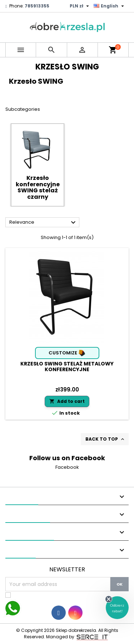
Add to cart (67, 401)
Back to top (105, 439)
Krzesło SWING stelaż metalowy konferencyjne (67, 367)
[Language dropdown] (110, 6)
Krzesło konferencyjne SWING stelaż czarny (38, 187)
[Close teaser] (109, 599)
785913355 (37, 6)
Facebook (67, 467)
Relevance (43, 223)
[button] (117, 608)
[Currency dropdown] (80, 6)
